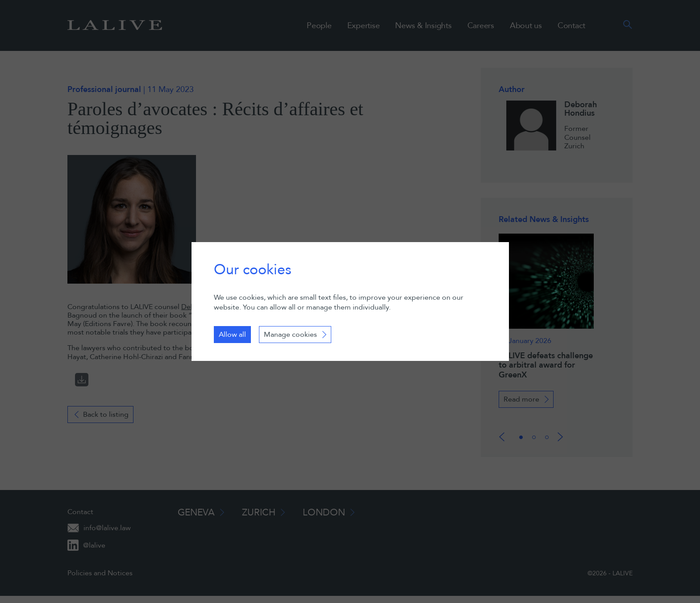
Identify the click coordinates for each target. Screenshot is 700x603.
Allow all (232, 335)
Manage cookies (290, 335)
